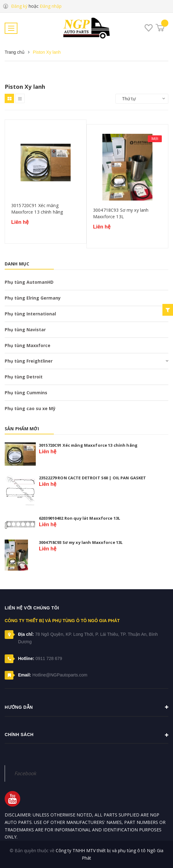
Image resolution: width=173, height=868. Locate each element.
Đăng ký (19, 6)
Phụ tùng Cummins (26, 393)
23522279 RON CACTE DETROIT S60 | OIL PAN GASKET (93, 478)
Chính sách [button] (86, 735)
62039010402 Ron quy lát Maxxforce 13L (79, 518)
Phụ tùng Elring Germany (33, 298)
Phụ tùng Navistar (25, 330)
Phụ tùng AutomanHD (29, 282)
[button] (86, 759)
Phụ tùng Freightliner (29, 361)
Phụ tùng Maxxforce (28, 345)
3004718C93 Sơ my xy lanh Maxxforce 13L (121, 213)
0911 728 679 (49, 658)
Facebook (25, 773)
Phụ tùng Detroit (24, 377)
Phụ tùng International (30, 314)
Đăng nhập (51, 6)
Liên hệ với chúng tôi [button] (32, 608)
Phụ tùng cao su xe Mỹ (30, 408)
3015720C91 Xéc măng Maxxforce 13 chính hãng (37, 209)
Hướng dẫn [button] (86, 707)
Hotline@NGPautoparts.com (60, 675)
